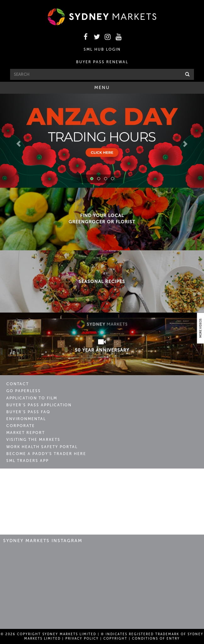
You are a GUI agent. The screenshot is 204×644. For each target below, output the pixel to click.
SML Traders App (28, 461)
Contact (18, 384)
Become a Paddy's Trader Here (46, 454)
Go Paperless (24, 391)
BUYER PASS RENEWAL (102, 62)
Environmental (26, 419)
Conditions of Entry (156, 639)
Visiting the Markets (33, 440)
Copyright (115, 639)
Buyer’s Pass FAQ (28, 412)
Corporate (21, 426)
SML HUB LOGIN (102, 49)
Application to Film (32, 398)
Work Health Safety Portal (42, 447)
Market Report (26, 433)
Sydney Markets (33, 480)
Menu (111, 89)
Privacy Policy (82, 639)
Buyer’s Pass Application (39, 405)
